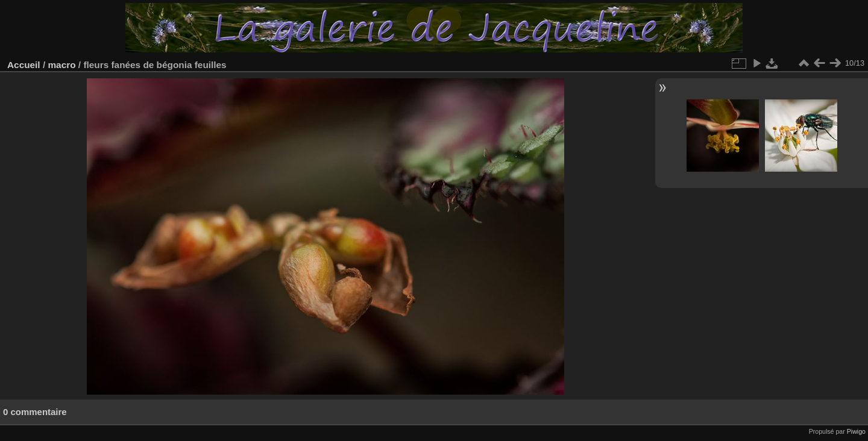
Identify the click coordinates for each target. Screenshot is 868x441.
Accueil (24, 65)
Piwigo (856, 431)
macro (61, 65)
